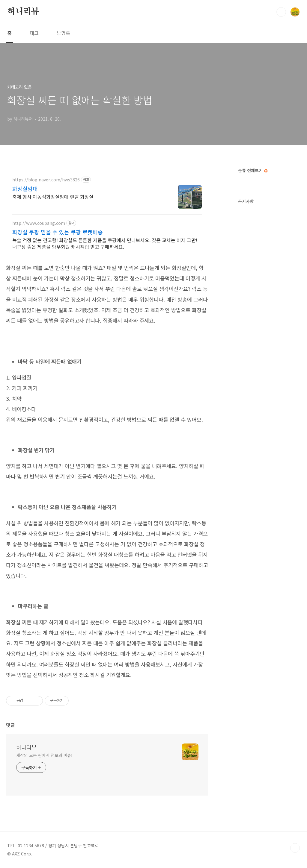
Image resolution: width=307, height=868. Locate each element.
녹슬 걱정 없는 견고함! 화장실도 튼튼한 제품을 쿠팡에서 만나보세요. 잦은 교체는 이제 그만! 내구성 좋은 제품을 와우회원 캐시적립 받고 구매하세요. (105, 243)
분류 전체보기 (253, 170)
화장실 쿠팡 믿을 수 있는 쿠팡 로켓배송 (58, 232)
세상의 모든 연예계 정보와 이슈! (44, 755)
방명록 (63, 33)
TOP (295, 848)
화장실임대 (25, 189)
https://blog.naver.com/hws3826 (46, 180)
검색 (281, 12)
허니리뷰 (23, 12)
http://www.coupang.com (39, 223)
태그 (34, 33)
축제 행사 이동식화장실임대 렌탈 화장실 (53, 196)
